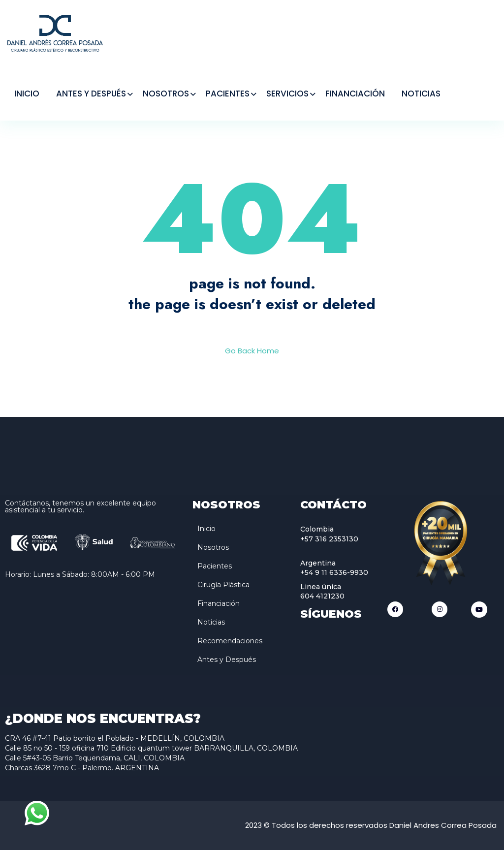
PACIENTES (228, 94)
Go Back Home (252, 351)
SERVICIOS (287, 94)
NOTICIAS (421, 94)
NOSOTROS (166, 94)
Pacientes (215, 566)
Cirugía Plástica (223, 585)
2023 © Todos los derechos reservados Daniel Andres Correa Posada (371, 825)
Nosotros (213, 547)
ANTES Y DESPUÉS (91, 94)
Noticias (211, 622)
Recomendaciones (230, 641)
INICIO (27, 94)
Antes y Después (227, 660)
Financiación (219, 603)
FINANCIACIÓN (355, 94)
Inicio (206, 529)
